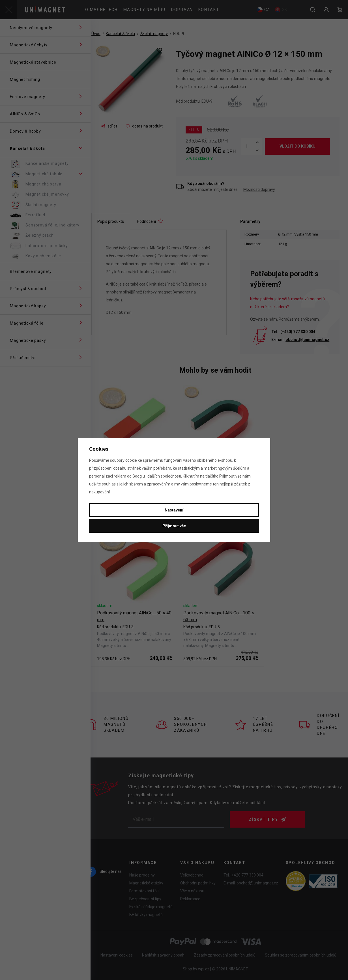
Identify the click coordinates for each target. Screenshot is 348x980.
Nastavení (174, 510)
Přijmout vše (174, 526)
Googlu (139, 476)
